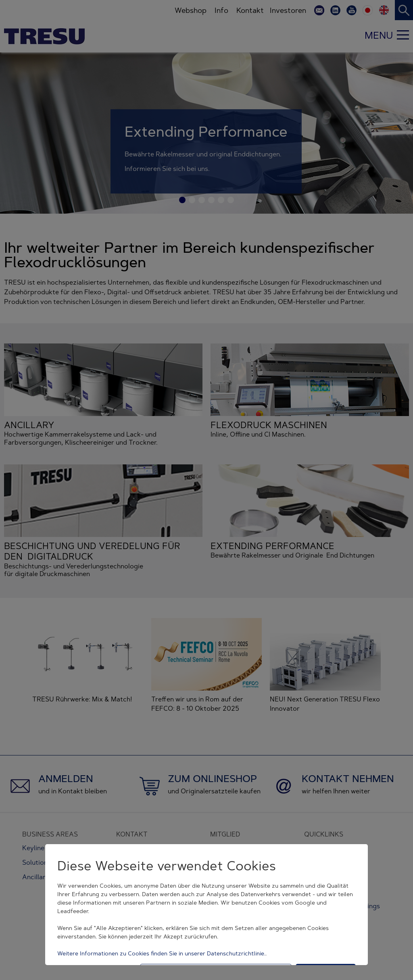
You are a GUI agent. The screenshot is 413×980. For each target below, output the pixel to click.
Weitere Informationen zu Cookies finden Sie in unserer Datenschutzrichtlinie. (161, 953)
